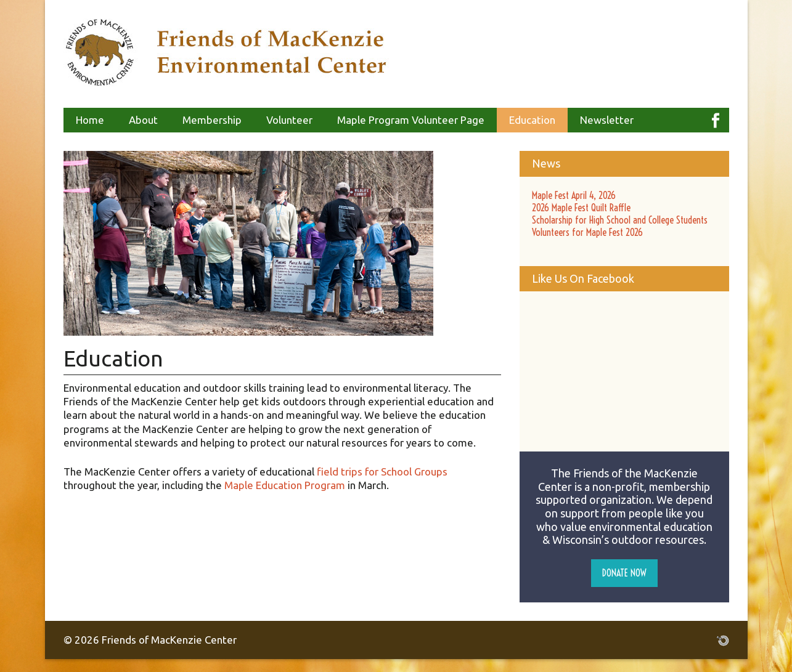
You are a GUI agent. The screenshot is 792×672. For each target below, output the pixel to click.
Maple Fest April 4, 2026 (574, 195)
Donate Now (624, 573)
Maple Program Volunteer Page (411, 120)
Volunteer (289, 120)
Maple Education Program (285, 485)
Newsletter (607, 120)
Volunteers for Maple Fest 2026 (587, 232)
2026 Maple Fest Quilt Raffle (581, 208)
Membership (212, 120)
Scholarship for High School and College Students (620, 220)
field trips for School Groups (382, 472)
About (143, 120)
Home (90, 120)
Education (532, 120)
